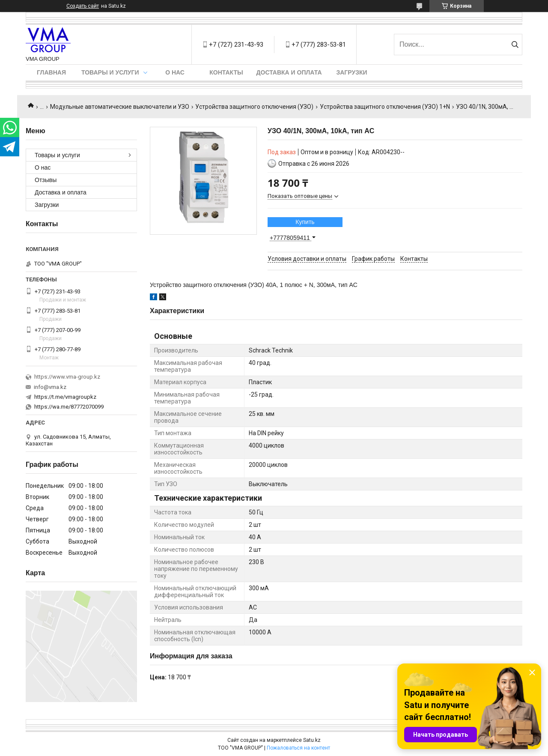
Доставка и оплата (289, 72)
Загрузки (351, 72)
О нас (175, 72)
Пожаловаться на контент (298, 748)
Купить (305, 222)
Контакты (226, 72)
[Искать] (515, 45)
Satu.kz (312, 740)
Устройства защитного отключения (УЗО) (254, 107)
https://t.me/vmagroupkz (65, 397)
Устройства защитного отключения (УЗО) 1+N (385, 107)
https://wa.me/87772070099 (69, 407)
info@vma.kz (50, 387)
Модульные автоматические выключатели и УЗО (120, 107)
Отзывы (46, 180)
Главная (51, 72)
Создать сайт (83, 6)
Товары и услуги (110, 72)
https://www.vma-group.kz (67, 377)
